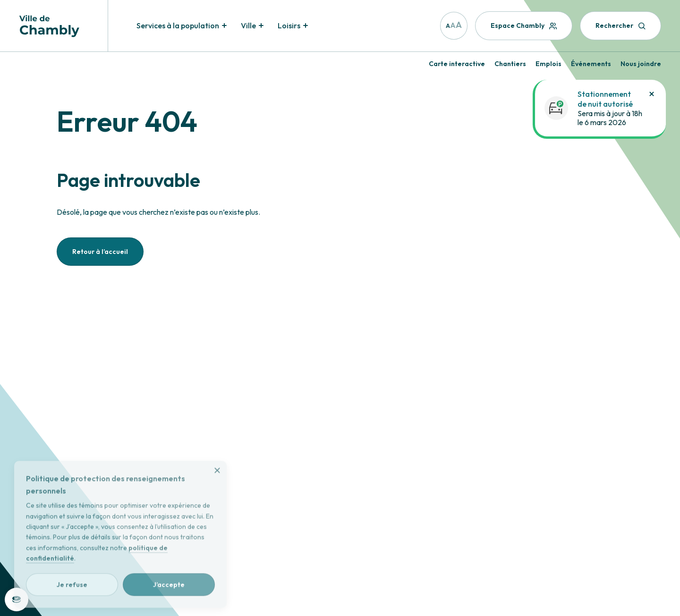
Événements (591, 64)
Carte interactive (457, 64)
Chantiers (510, 64)
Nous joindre (641, 64)
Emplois (548, 64)
